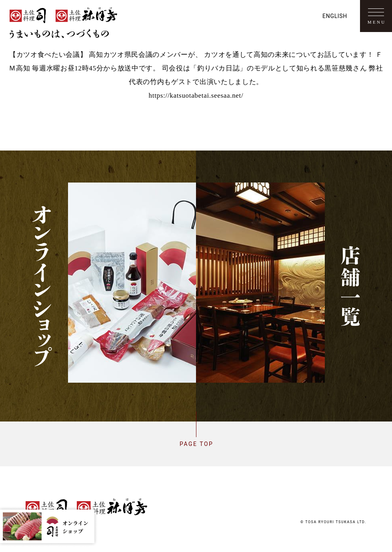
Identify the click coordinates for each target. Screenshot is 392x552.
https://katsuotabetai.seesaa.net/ (196, 95)
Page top (196, 444)
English (335, 16)
